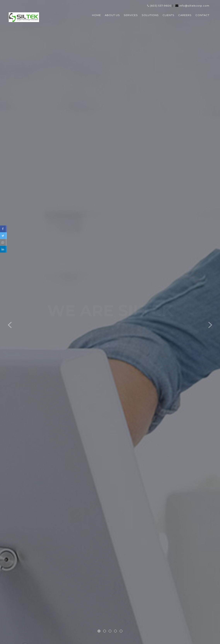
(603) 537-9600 (159, 6)
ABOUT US (112, 15)
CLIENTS (168, 15)
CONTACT (202, 15)
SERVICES (131, 15)
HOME (96, 15)
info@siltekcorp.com (194, 6)
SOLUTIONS (150, 15)
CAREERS (185, 15)
